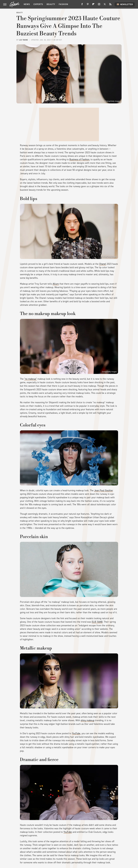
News (27, 4)
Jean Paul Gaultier (104, 490)
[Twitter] (105, 5)
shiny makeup (88, 720)
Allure (56, 284)
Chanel (103, 264)
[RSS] (110, 5)
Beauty (51, 4)
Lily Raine (24, 40)
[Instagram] (99, 5)
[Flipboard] (93, 5)
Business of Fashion (79, 159)
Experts (38, 4)
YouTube (76, 733)
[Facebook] (82, 5)
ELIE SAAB (97, 622)
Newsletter (125, 4)
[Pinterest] (88, 5)
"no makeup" (31, 379)
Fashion (63, 4)
